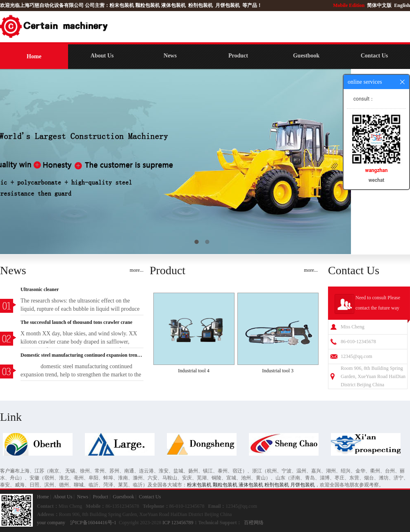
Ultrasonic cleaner (40, 289)
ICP (166, 523)
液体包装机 (173, 5)
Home (34, 56)
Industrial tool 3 (278, 371)
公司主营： (97, 5)
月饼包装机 (228, 5)
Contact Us (375, 56)
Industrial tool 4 (194, 371)
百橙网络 (254, 523)
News (170, 56)
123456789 (182, 523)
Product (238, 56)
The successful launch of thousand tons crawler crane (76, 322)
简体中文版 (380, 5)
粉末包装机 (122, 5)
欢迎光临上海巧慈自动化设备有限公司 (42, 5)
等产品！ (252, 5)
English (402, 5)
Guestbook (306, 56)
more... (137, 270)
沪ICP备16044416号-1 (93, 523)
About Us (102, 56)
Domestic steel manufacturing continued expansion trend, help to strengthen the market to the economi (82, 355)
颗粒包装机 (148, 5)
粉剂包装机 (200, 5)
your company (51, 523)
